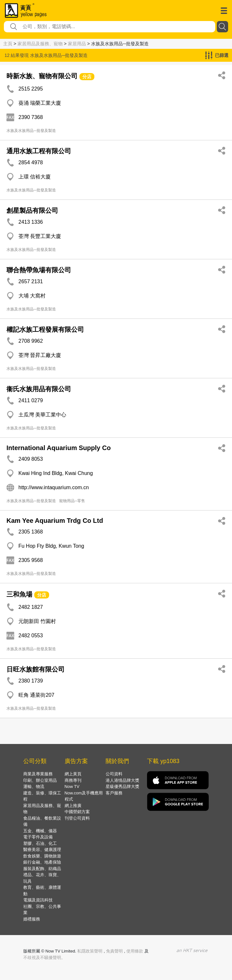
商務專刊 (73, 780)
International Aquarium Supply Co (59, 448)
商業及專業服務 (38, 774)
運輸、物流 (34, 786)
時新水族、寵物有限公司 (42, 76)
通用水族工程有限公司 (39, 151)
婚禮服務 (32, 919)
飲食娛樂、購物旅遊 (42, 856)
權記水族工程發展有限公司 (45, 329)
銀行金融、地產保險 (42, 862)
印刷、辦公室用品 (40, 780)
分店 (87, 77)
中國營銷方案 (77, 812)
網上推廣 (73, 806)
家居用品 (77, 44)
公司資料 (114, 774)
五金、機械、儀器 (40, 831)
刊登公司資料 (77, 818)
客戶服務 (114, 793)
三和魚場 (19, 594)
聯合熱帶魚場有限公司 (39, 270)
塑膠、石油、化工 (40, 843)
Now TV (72, 786)
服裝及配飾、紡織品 (42, 869)
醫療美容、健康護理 (42, 850)
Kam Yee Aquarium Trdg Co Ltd (55, 521)
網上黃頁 (73, 774)
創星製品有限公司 (32, 210)
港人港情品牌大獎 (122, 780)
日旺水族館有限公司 (36, 669)
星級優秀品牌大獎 (122, 786)
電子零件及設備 (38, 837)
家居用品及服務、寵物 (40, 44)
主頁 (8, 44)
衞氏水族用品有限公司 (39, 389)
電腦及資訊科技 (38, 900)
